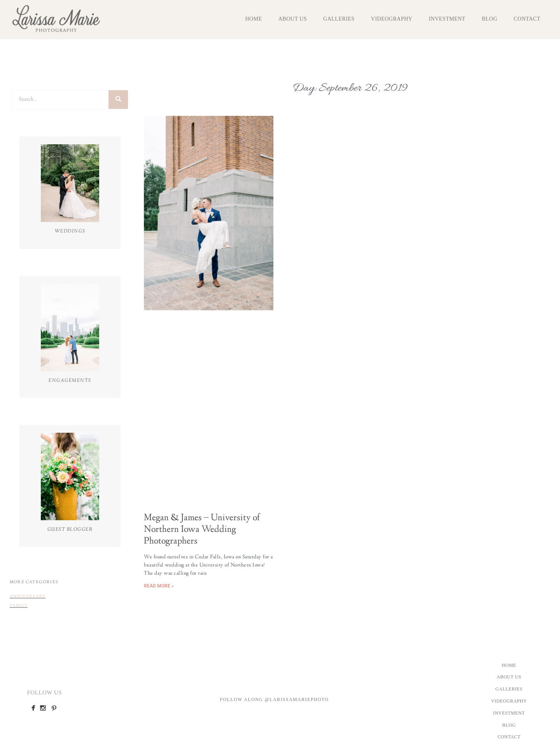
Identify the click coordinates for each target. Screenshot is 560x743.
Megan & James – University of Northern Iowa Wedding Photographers (202, 530)
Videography (392, 19)
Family (19, 606)
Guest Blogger (70, 530)
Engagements (70, 381)
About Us (293, 19)
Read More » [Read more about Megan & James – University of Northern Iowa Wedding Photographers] (159, 586)
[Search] (118, 100)
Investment (447, 19)
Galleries (339, 19)
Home (253, 19)
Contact (527, 19)
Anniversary (28, 597)
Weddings (70, 231)
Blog (490, 19)
